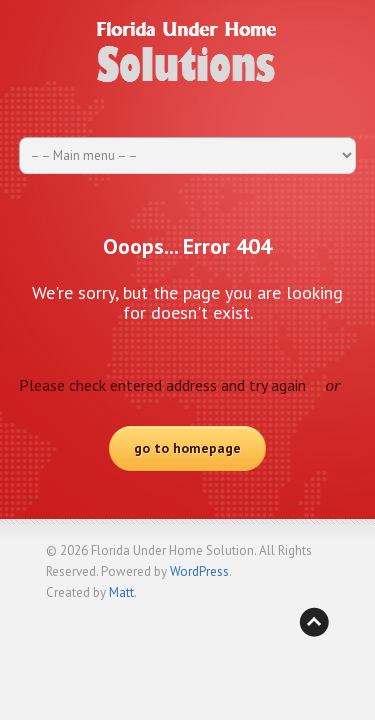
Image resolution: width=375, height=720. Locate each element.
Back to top (314, 622)
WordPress (199, 571)
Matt (121, 592)
